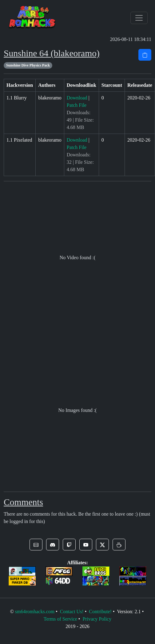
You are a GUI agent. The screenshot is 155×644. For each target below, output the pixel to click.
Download (77, 98)
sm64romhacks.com (35, 612)
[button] (36, 545)
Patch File (77, 105)
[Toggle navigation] (139, 18)
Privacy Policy (97, 619)
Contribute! (100, 612)
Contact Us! (72, 612)
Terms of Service (60, 619)
